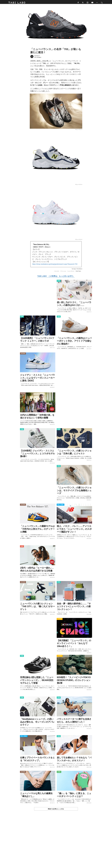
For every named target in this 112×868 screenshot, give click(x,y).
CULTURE (23, 354)
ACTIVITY (60, 620)
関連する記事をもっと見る (56, 810)
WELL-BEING (61, 506)
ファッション (64, 272)
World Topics (78, 272)
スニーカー (57, 272)
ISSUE (59, 773)
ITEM (59, 282)
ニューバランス (71, 272)
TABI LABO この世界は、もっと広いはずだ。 (56, 277)
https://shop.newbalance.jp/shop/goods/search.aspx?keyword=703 (55, 265)
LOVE (22, 547)
